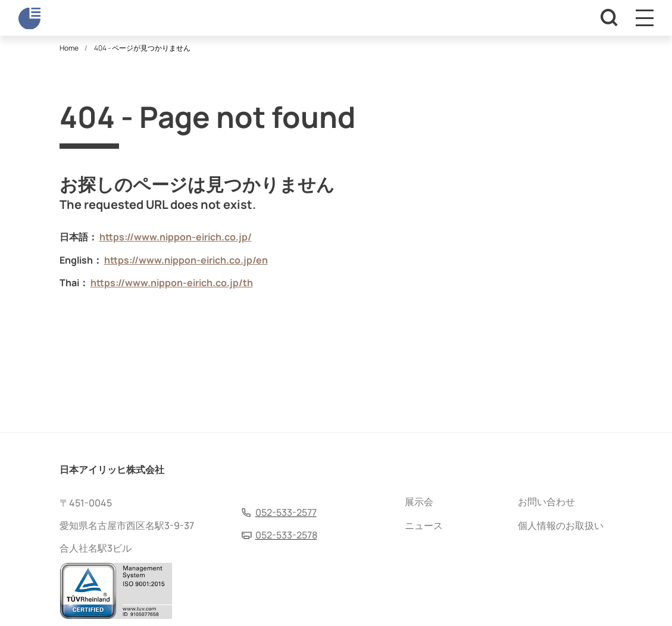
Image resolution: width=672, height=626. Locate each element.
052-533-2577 (286, 512)
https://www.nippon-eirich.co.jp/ (176, 237)
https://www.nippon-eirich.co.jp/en (186, 260)
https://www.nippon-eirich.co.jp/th (172, 283)
